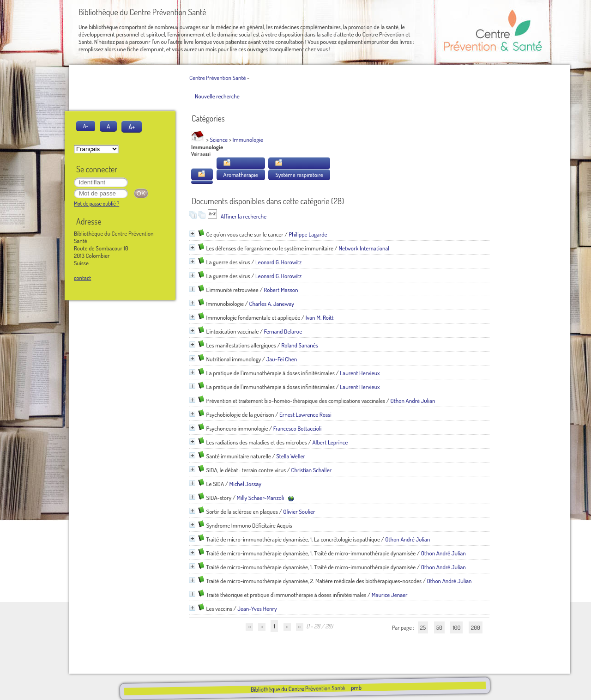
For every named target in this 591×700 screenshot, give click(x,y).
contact (82, 278)
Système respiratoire (299, 175)
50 (439, 627)
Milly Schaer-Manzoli (260, 498)
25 (423, 627)
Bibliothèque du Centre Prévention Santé (297, 688)
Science (219, 140)
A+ (132, 127)
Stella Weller (291, 456)
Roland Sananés (300, 345)
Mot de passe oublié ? (96, 204)
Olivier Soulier (299, 511)
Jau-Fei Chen (282, 359)
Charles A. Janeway (272, 304)
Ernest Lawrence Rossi (305, 414)
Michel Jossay (245, 484)
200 (476, 627)
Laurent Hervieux (360, 373)
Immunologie (248, 140)
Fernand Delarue (283, 331)
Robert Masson (281, 290)
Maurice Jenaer (390, 595)
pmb (356, 688)
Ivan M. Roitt (320, 317)
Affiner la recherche (244, 216)
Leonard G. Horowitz (278, 262)
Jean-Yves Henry (257, 609)
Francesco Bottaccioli (298, 428)
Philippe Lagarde (308, 234)
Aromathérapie (241, 175)
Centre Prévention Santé (217, 78)
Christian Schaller (311, 470)
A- (86, 126)
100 (456, 627)
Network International (364, 248)
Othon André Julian (413, 401)
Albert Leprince (330, 442)
